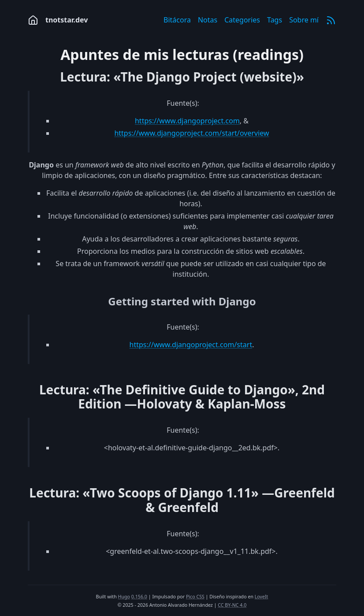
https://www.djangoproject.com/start (191, 345)
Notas (208, 20)
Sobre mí (304, 20)
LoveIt (262, 597)
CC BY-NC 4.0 (232, 605)
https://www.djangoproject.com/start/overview (191, 133)
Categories (242, 20)
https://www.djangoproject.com (187, 121)
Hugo (124, 597)
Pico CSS (195, 597)
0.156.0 (139, 597)
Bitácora (177, 20)
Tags (275, 20)
